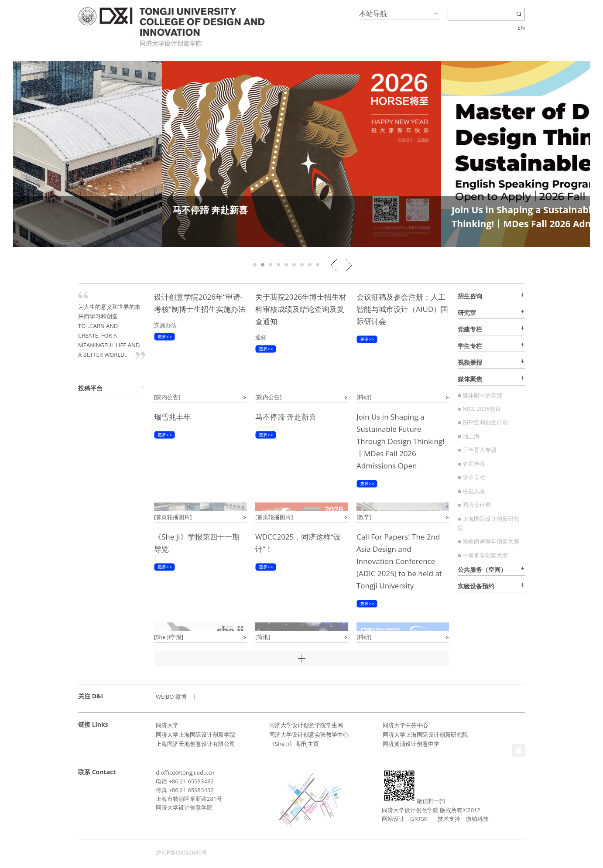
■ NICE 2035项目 (479, 409)
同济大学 (167, 725)
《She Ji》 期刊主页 (294, 744)
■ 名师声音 (471, 464)
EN (521, 27)
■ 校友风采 (471, 491)
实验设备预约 (476, 586)
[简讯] (263, 637)
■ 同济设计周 (474, 505)
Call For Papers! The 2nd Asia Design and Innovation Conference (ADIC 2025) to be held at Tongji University (399, 561)
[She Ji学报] (169, 637)
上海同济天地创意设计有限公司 (195, 744)
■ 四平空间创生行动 (483, 422)
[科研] (364, 397)
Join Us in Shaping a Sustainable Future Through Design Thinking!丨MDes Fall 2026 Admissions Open (401, 441)
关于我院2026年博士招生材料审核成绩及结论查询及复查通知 (301, 309)
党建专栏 (470, 329)
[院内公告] (167, 397)
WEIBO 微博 (171, 697)
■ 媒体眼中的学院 (480, 395)
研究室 (467, 313)
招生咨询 (470, 296)
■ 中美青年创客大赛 (483, 555)
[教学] (364, 517)
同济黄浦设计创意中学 (411, 744)
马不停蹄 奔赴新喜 (210, 210)
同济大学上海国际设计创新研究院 (425, 735)
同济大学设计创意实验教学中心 (309, 735)
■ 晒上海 (469, 436)
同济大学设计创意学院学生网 (306, 725)
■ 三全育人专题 (477, 450)
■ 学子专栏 (471, 477)
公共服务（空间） (482, 569)
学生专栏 (470, 346)
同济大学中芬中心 (405, 725)
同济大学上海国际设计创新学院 (195, 735)
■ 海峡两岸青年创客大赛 (488, 541)
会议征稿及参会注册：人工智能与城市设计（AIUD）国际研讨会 (402, 309)
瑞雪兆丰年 (173, 417)
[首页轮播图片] (173, 517)
